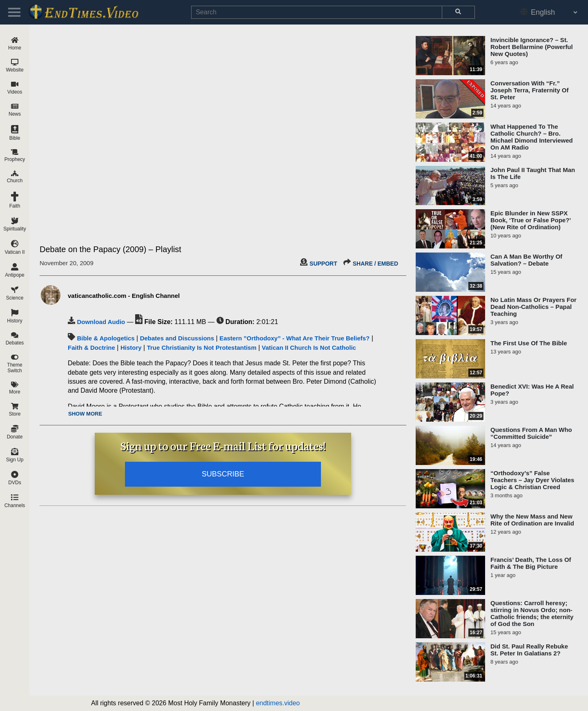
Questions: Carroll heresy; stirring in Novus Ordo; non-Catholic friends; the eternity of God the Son (532, 613)
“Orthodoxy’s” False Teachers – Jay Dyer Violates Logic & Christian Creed (532, 480)
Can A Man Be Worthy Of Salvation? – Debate (526, 260)
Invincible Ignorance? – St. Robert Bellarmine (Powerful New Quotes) (532, 47)
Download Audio (101, 322)
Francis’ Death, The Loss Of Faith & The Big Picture (531, 563)
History (131, 348)
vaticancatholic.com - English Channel (124, 296)
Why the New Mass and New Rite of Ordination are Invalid (532, 520)
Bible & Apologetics (106, 338)
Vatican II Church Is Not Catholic (309, 348)
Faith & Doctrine (91, 348)
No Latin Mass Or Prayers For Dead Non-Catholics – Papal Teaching (533, 307)
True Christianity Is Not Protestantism (202, 348)
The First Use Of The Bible (529, 343)
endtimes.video (278, 703)
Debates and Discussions (177, 338)
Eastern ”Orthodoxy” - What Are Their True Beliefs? (294, 338)
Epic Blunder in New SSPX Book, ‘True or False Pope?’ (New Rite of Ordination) (531, 220)
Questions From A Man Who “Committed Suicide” (531, 433)
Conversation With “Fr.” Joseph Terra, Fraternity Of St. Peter (529, 90)
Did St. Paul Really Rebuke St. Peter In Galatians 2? (529, 650)
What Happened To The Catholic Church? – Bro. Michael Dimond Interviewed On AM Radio (532, 137)
